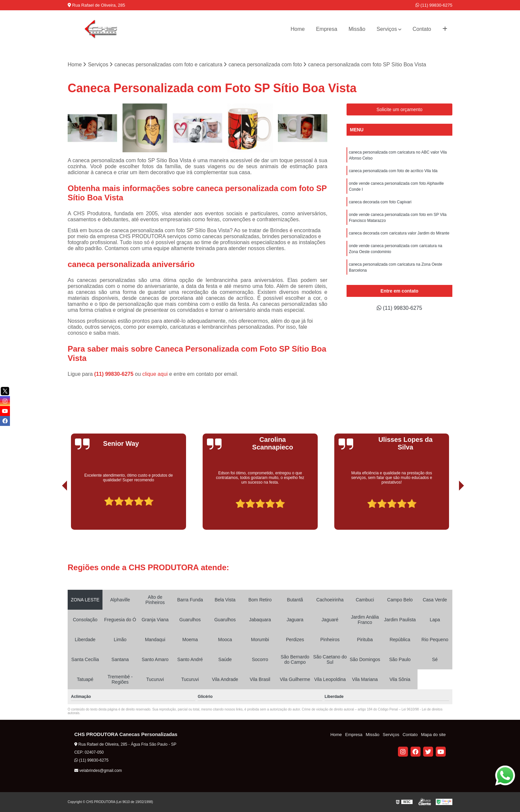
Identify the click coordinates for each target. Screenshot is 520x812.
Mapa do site (433, 735)
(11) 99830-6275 (434, 5)
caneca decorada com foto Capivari (380, 202)
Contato (422, 29)
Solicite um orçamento (399, 109)
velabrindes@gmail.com (98, 771)
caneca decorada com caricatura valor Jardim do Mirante (399, 233)
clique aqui (155, 374)
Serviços (387, 29)
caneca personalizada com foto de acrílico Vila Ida (393, 171)
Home (298, 29)
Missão (357, 29)
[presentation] (55, 511)
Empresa (327, 29)
